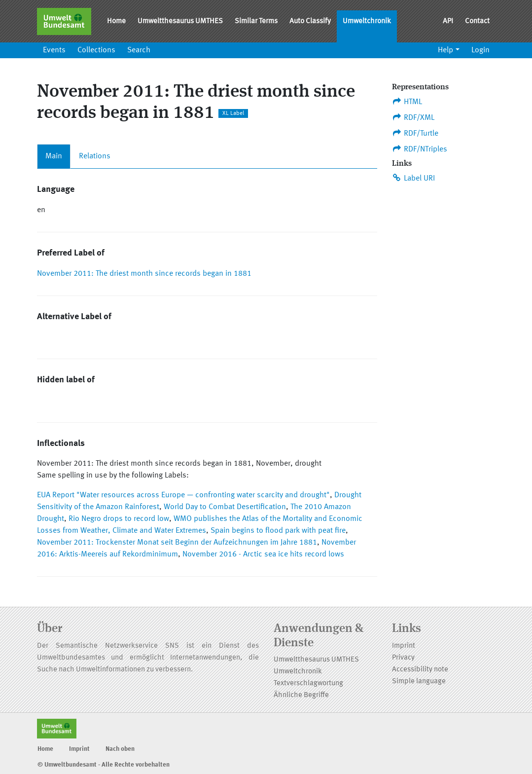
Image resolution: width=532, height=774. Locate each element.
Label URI (414, 178)
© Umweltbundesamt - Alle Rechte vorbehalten (104, 765)
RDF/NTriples (420, 149)
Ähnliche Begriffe (301, 695)
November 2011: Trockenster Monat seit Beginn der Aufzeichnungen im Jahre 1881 (177, 543)
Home (116, 21)
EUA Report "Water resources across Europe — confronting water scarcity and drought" (183, 495)
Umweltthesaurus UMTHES (180, 21)
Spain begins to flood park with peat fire (278, 531)
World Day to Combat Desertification (225, 507)
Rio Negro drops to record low (119, 519)
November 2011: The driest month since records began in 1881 (144, 274)
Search (139, 50)
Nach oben (120, 749)
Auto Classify (310, 21)
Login (480, 50)
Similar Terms (256, 21)
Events (54, 50)
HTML (407, 102)
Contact (477, 21)
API (448, 21)
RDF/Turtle (415, 133)
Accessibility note (420, 670)
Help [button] (445, 50)
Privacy (403, 658)
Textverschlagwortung (308, 683)
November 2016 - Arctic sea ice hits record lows (263, 554)
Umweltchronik (367, 21)
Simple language (419, 682)
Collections (96, 50)
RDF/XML (413, 117)
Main (54, 156)
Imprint (404, 646)
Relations (95, 156)
